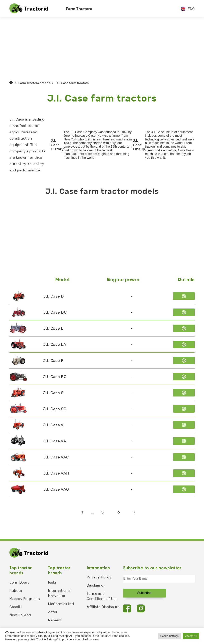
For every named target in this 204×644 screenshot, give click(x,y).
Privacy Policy (99, 577)
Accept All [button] (191, 636)
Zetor (53, 612)
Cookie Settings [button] (169, 636)
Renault (55, 620)
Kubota (16, 591)
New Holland (20, 615)
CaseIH (16, 607)
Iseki (52, 582)
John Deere (19, 582)
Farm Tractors (79, 9)
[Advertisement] (102, 46)
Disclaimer (96, 585)
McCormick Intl (61, 604)
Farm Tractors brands (34, 83)
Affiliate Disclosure (103, 607)
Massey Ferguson (25, 599)
